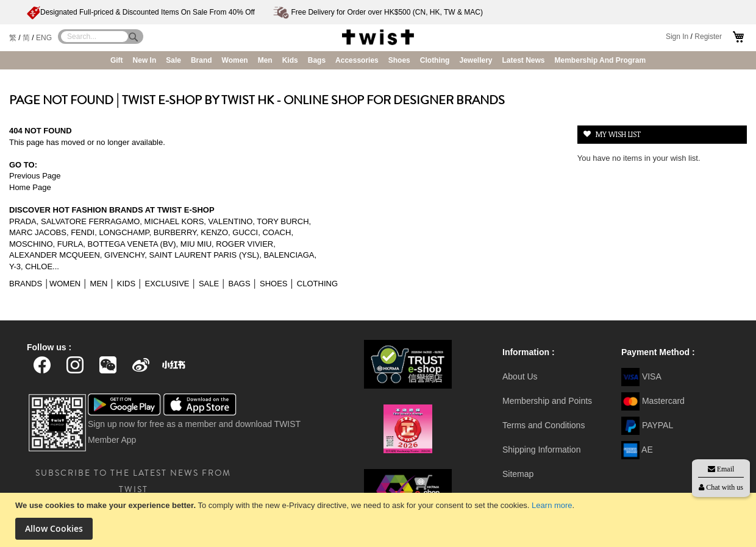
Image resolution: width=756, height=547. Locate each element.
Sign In (677, 37)
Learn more (552, 505)
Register (708, 37)
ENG (44, 38)
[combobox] (94, 37)
